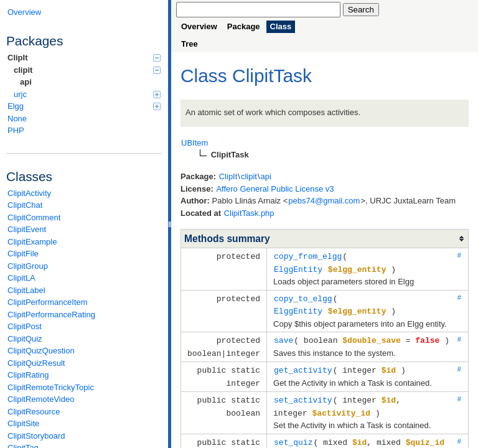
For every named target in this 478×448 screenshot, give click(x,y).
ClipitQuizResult (36, 363)
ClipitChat (25, 205)
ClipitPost (25, 326)
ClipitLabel (26, 290)
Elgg (84, 106)
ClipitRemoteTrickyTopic (51, 387)
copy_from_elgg (308, 256)
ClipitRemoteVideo (41, 399)
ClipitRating (28, 375)
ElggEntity (298, 268)
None (17, 119)
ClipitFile (23, 254)
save (284, 337)
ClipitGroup (28, 266)
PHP (16, 130)
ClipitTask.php (249, 213)
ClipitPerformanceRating (51, 315)
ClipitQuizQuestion (41, 351)
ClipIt (84, 58)
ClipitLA (21, 278)
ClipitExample (32, 242)
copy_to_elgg (303, 297)
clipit (87, 70)
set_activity (303, 394)
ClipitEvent (27, 229)
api (26, 82)
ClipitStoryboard (36, 436)
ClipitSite (23, 423)
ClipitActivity (29, 193)
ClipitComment (34, 217)
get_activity (303, 366)
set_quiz (293, 436)
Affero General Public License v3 (275, 189)
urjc (87, 94)
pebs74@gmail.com (324, 201)
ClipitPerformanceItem (48, 302)
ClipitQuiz (25, 339)
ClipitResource (34, 412)
